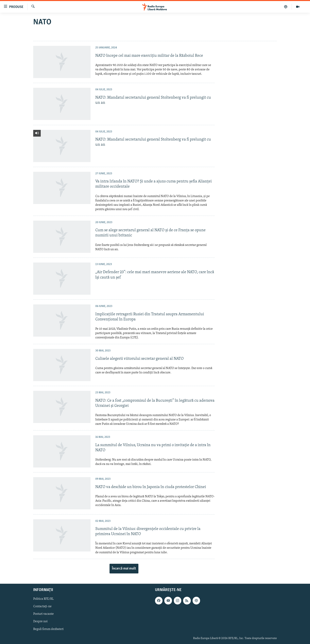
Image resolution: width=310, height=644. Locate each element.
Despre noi (40, 621)
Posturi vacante (43, 614)
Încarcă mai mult (124, 569)
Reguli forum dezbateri (48, 629)
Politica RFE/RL (43, 599)
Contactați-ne (42, 606)
